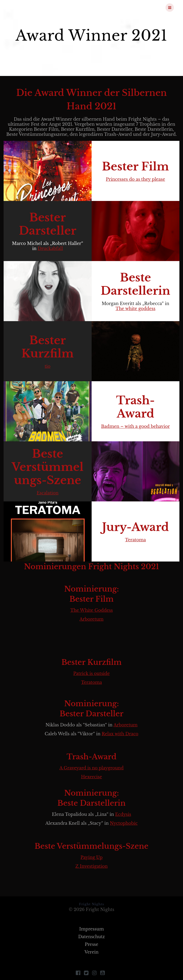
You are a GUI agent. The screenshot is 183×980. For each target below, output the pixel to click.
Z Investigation (91, 866)
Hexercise (91, 777)
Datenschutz (91, 937)
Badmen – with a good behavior (135, 426)
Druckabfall (50, 249)
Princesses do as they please (135, 179)
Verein (91, 952)
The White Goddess (91, 610)
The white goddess (135, 309)
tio (47, 366)
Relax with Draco (120, 734)
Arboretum (91, 619)
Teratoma (135, 540)
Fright (34, 7)
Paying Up (91, 857)
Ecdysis (123, 814)
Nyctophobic (124, 823)
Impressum (91, 929)
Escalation (48, 493)
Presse (91, 944)
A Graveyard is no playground (92, 768)
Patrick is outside (92, 674)
